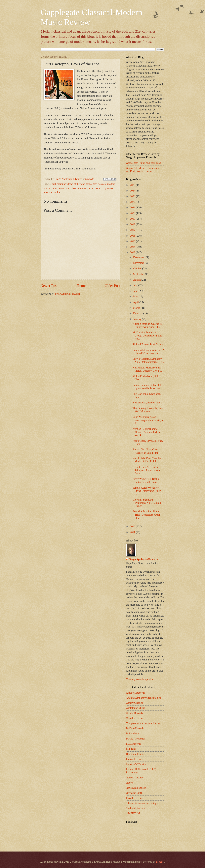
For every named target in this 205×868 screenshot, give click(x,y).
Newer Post (49, 286)
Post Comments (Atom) (67, 294)
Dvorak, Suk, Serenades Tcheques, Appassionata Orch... (146, 470)
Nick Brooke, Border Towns (147, 403)
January (138, 319)
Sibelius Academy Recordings (142, 803)
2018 (133, 224)
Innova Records (134, 759)
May (136, 297)
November (139, 263)
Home (81, 286)
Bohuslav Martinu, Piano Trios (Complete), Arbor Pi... (146, 515)
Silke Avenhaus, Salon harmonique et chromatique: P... (148, 420)
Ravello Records (135, 798)
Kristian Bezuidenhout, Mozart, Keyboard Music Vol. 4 (147, 432)
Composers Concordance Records (144, 723)
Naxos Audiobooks (136, 788)
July (136, 285)
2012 (133, 527)
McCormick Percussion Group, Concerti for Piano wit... (147, 336)
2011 (133, 532)
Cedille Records (134, 713)
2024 (133, 191)
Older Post (113, 286)
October (138, 269)
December (139, 257)
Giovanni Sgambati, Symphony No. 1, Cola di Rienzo (147, 503)
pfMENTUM (133, 813)
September (139, 274)
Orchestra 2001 (134, 793)
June (136, 291)
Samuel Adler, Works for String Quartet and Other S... (147, 491)
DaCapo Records (135, 728)
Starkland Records (136, 808)
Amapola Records (135, 693)
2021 (133, 208)
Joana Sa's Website (136, 764)
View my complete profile (140, 679)
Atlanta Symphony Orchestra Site (144, 698)
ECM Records (133, 744)
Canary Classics (134, 703)
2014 (133, 247)
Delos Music (133, 734)
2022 (133, 202)
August (137, 280)
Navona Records (135, 778)
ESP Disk (131, 749)
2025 (133, 185)
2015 (133, 241)
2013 (133, 252)
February (138, 313)
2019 (133, 219)
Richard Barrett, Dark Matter (148, 344)
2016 (133, 236)
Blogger (160, 862)
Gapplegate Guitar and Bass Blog (143, 163)
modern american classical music (69, 188)
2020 (133, 213)
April (136, 302)
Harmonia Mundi (135, 754)
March (137, 308)
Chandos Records (135, 718)
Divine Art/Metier (135, 739)
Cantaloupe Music (136, 708)
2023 (133, 196)
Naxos (129, 783)
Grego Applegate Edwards (144, 559)
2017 (133, 230)
